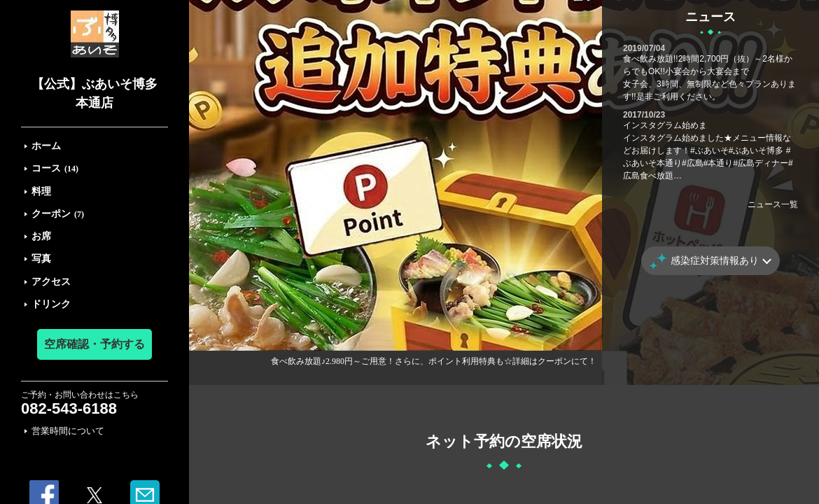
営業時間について (68, 431)
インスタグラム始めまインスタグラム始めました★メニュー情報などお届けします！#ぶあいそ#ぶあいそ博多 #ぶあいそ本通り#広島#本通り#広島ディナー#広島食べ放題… (708, 150)
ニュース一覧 (773, 204)
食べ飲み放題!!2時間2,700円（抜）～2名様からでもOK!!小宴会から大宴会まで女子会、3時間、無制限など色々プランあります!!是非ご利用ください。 (709, 78)
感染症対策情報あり (715, 260)
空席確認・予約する (94, 344)
